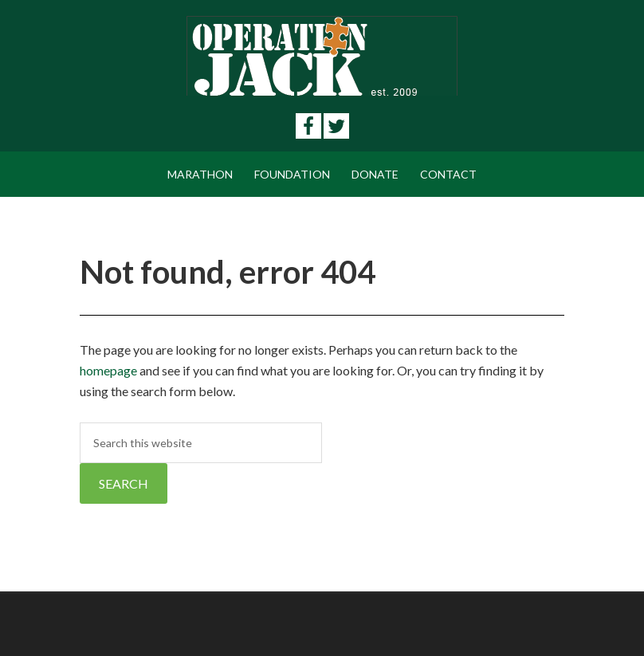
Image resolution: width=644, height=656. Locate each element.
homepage (108, 370)
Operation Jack (322, 56)
